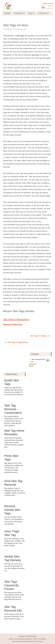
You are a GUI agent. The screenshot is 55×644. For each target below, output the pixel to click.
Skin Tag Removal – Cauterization (13, 409)
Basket (50, 6)
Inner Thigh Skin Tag (12, 533)
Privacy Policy (13, 639)
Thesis (40, 641)
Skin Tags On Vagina (39, 336)
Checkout (49, 8)
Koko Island (28, 641)
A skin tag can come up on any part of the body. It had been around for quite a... (14, 616)
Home (7, 13)
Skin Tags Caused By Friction (12, 585)
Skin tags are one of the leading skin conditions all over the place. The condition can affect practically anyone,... (14, 468)
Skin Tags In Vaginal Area (16, 319)
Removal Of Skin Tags (13, 325)
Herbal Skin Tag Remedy (13, 558)
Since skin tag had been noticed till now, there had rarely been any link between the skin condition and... (14, 443)
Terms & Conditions (40, 639)
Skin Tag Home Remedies (14, 432)
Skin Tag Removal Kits (13, 609)
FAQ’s (31, 13)
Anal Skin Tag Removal (13, 483)
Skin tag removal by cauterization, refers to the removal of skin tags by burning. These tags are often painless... (14, 421)
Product (19, 13)
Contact (43, 13)
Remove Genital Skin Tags (12, 510)
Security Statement (26, 639)
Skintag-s (34, 636)
